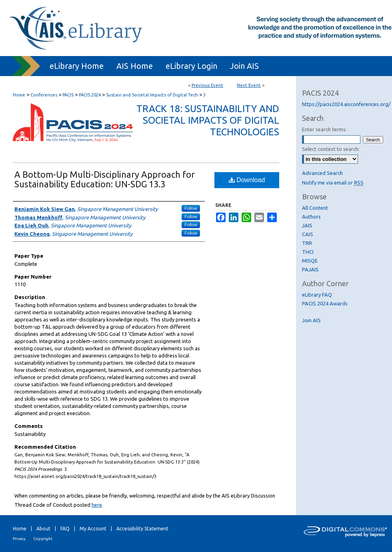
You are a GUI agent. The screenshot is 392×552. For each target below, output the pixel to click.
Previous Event (207, 85)
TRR (307, 243)
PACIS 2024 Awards (325, 303)
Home (19, 95)
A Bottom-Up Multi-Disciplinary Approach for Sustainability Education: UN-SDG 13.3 (105, 179)
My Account (93, 529)
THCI (308, 252)
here (97, 505)
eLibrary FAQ (317, 295)
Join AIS (311, 320)
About (43, 529)
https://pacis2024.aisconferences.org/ (346, 104)
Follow (191, 208)
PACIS (69, 95)
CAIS (308, 234)
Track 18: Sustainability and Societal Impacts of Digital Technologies (208, 120)
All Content (315, 208)
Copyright (43, 539)
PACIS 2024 (90, 95)
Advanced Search (322, 173)
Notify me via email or (333, 183)
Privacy (19, 539)
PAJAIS (310, 269)
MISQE (310, 261)
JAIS (307, 225)
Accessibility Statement (142, 529)
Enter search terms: (324, 129)
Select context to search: (331, 149)
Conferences (44, 95)
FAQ (65, 529)
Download (247, 180)
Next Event (249, 85)
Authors (311, 217)
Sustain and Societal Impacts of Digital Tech (153, 95)
